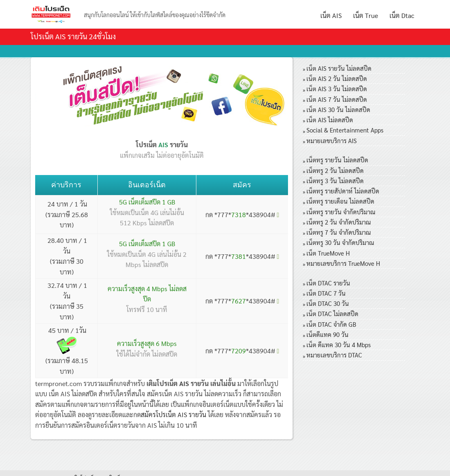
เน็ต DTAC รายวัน (328, 283)
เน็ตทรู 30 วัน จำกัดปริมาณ (340, 242)
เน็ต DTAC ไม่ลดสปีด (332, 313)
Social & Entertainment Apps (345, 130)
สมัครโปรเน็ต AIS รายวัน (173, 414)
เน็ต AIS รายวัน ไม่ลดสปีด (339, 68)
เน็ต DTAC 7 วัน (326, 293)
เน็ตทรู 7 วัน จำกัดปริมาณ (339, 232)
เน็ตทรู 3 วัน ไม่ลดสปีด (335, 181)
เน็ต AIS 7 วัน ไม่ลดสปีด (337, 99)
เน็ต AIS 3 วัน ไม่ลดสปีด (337, 89)
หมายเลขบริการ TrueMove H (343, 263)
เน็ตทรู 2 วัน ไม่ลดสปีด (335, 170)
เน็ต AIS (331, 15)
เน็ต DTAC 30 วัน (328, 303)
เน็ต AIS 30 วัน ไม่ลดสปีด (338, 109)
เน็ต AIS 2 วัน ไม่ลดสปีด (337, 78)
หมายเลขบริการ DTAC (334, 355)
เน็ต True (366, 15)
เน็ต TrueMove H (328, 253)
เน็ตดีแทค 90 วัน (327, 334)
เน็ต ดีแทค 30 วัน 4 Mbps (339, 345)
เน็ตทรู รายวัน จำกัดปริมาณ (341, 212)
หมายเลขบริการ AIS (332, 140)
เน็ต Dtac (402, 15)
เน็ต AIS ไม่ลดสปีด (330, 120)
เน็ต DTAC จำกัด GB (331, 324)
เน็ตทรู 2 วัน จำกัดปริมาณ (339, 222)
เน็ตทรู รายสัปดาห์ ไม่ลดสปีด (343, 191)
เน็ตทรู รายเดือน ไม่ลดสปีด (340, 201)
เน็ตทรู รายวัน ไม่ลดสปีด (337, 160)
